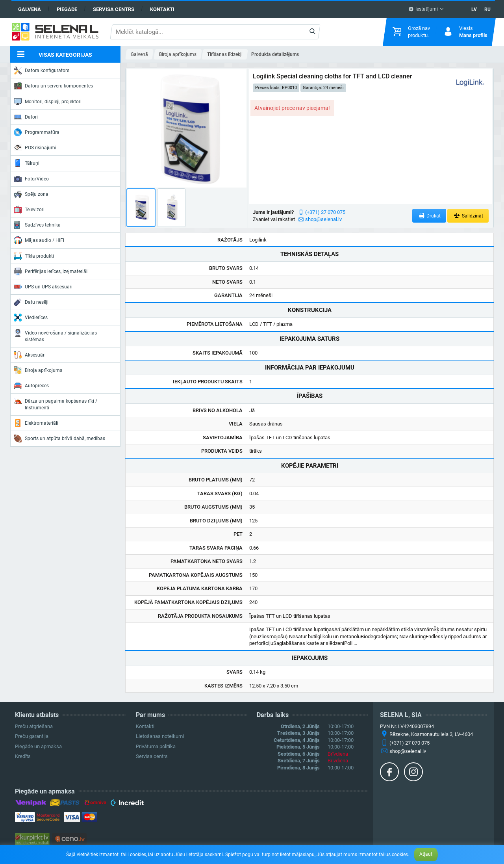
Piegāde (67, 9)
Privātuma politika (156, 746)
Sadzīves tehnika (37, 225)
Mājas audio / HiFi (39, 240)
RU (487, 9)
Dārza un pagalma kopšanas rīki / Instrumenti (56, 404)
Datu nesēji (31, 302)
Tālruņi (27, 163)
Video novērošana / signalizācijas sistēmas (55, 335)
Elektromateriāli (36, 423)
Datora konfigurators (42, 71)
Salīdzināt (468, 216)
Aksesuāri (30, 355)
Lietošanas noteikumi (160, 736)
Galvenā (30, 9)
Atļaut (426, 854)
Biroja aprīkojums (38, 370)
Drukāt (429, 216)
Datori (26, 117)
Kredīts (23, 756)
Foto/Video (31, 179)
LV (474, 9)
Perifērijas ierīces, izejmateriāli (51, 271)
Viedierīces (31, 318)
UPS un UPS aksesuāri (43, 287)
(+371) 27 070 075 (325, 212)
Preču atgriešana (34, 726)
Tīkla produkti (34, 256)
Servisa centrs (114, 9)
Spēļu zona (31, 194)
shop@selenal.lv (323, 219)
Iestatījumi (423, 9)
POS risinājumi (35, 147)
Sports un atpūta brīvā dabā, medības (59, 439)
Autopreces (31, 386)
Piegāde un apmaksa (38, 746)
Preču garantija (32, 736)
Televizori (29, 210)
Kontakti (162, 9)
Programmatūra (37, 132)
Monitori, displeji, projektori (48, 102)
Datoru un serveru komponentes (53, 86)
